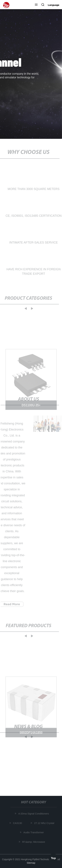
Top (53, 858)
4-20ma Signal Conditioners (34, 814)
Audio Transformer (34, 832)
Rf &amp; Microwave (34, 842)
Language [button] (54, 5)
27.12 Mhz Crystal (44, 823)
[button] (36, 5)
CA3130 (18, 823)
